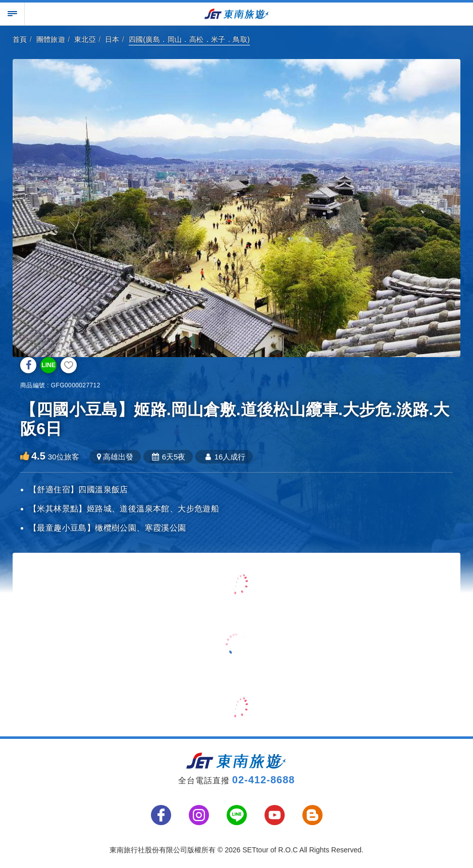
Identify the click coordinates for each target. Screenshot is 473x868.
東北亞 (85, 39)
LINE (48, 365)
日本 (112, 39)
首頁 (20, 39)
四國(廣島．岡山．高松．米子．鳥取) (190, 39)
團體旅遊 (51, 39)
